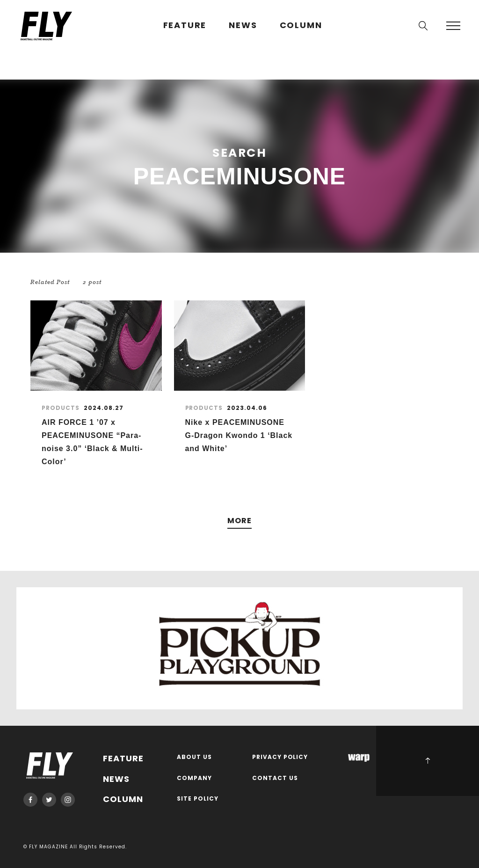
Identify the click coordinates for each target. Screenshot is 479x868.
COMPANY (194, 778)
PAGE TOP (428, 761)
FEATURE (185, 26)
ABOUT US (194, 757)
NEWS (243, 26)
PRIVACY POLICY (280, 757)
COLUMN (301, 26)
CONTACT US (275, 778)
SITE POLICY (198, 799)
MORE (239, 521)
